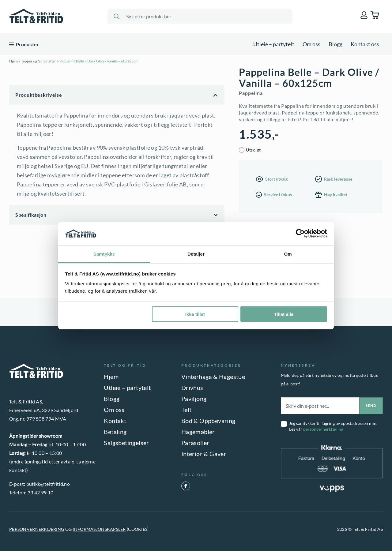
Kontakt (115, 421)
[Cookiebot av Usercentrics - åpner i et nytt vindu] (300, 234)
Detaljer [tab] (196, 254)
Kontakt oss (365, 44)
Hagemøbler (198, 432)
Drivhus (192, 388)
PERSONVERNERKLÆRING (37, 529)
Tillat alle (284, 314)
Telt (187, 410)
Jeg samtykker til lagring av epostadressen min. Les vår (333, 426)
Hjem (13, 61)
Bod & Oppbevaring (208, 421)
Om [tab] (288, 254)
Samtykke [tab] (104, 254)
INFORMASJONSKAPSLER (99, 529)
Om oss (311, 44)
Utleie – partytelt (274, 44)
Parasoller (195, 443)
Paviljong (194, 399)
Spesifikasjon (31, 215)
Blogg (335, 44)
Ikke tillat (195, 314)
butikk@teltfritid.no (48, 484)
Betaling (115, 432)
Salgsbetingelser (126, 443)
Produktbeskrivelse (39, 95)
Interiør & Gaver (204, 454)
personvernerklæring (323, 429)
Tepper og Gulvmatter (39, 61)
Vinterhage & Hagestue (213, 377)
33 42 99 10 (41, 492)
